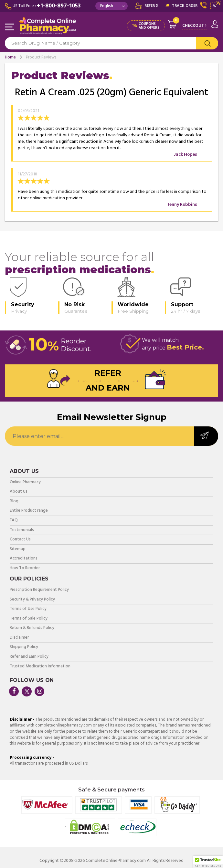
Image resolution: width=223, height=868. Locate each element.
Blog (14, 502)
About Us (19, 492)
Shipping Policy (24, 647)
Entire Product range (29, 511)
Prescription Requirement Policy (39, 590)
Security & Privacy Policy (32, 600)
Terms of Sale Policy (29, 619)
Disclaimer (19, 638)
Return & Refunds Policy (32, 628)
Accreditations (24, 559)
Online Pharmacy (25, 482)
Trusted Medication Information (40, 667)
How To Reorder (25, 568)
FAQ (14, 521)
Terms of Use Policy (28, 609)
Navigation (10, 27)
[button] (208, 862)
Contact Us (20, 540)
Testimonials (22, 530)
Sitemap (18, 549)
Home (10, 57)
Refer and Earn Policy (29, 657)
